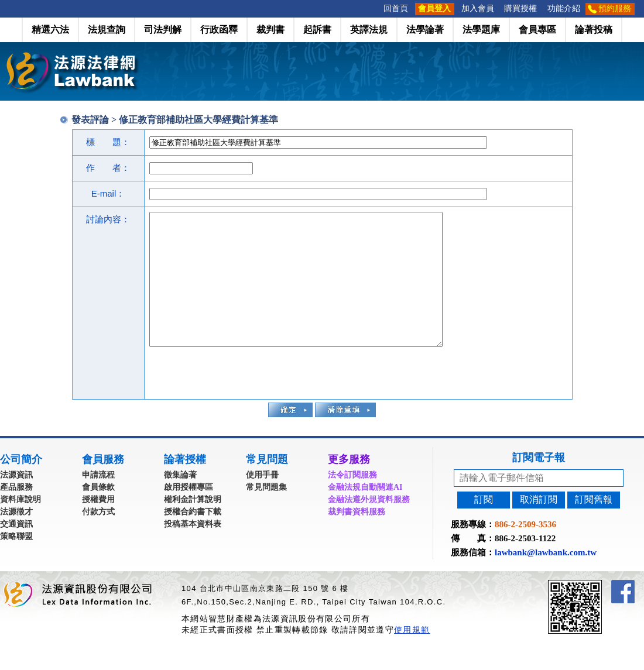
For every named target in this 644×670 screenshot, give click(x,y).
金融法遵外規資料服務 (369, 526)
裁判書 (270, 30)
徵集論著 (180, 501)
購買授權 (520, 8)
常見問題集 (266, 513)
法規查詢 (107, 30)
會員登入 (434, 8)
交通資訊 (16, 550)
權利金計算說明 (193, 526)
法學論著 (425, 30)
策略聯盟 (16, 563)
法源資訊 (16, 501)
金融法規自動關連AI (365, 513)
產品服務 (16, 513)
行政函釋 (219, 30)
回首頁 (396, 8)
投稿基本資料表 (193, 550)
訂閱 (484, 526)
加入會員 (478, 8)
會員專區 (537, 30)
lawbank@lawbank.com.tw (546, 579)
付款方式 (98, 538)
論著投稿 (594, 30)
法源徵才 (16, 538)
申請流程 (98, 501)
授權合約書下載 (193, 538)
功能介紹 (564, 8)
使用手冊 (262, 501)
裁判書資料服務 (357, 538)
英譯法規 (369, 30)
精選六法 (50, 30)
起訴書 (317, 30)
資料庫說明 (20, 526)
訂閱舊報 (594, 526)
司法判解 (163, 30)
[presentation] (238, 398)
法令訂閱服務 (352, 501)
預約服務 (615, 8)
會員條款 (98, 513)
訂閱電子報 (539, 484)
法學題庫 (481, 30)
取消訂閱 (539, 526)
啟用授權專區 (189, 513)
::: (375, 8)
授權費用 (98, 526)
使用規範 (412, 656)
